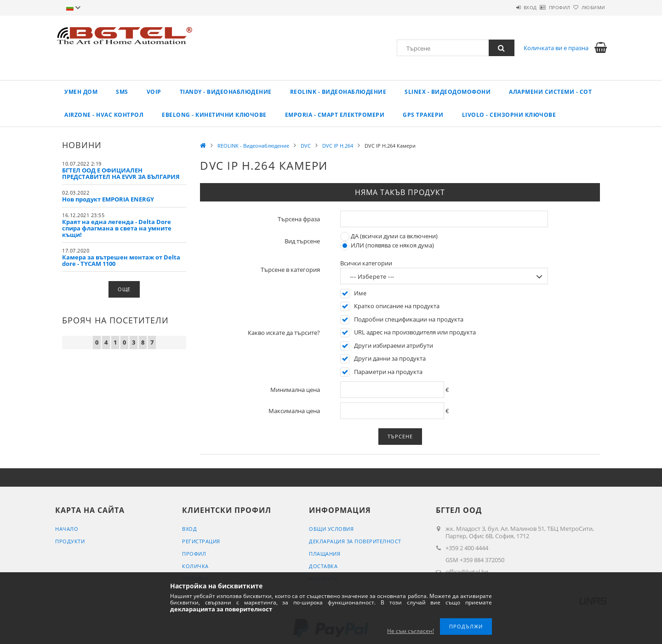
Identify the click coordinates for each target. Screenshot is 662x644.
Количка (195, 566)
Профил (544, 7)
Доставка (323, 566)
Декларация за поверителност (355, 541)
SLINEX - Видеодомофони (448, 92)
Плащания (325, 554)
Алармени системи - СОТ (550, 92)
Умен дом (81, 92)
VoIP (154, 92)
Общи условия (331, 529)
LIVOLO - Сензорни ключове (509, 115)
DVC (306, 146)
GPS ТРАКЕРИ (423, 115)
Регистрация (201, 541)
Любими (588, 7)
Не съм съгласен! (411, 631)
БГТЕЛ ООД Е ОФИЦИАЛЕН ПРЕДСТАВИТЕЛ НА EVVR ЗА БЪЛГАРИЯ (121, 173)
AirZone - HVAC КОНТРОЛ (104, 115)
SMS (122, 92)
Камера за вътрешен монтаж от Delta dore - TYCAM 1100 (121, 260)
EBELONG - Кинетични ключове (214, 115)
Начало (67, 529)
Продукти (70, 541)
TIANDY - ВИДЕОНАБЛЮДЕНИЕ (226, 92)
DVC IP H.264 (338, 146)
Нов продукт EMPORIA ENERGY (108, 199)
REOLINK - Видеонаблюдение (338, 92)
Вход (503, 7)
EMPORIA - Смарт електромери (335, 115)
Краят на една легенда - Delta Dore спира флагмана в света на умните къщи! (117, 228)
